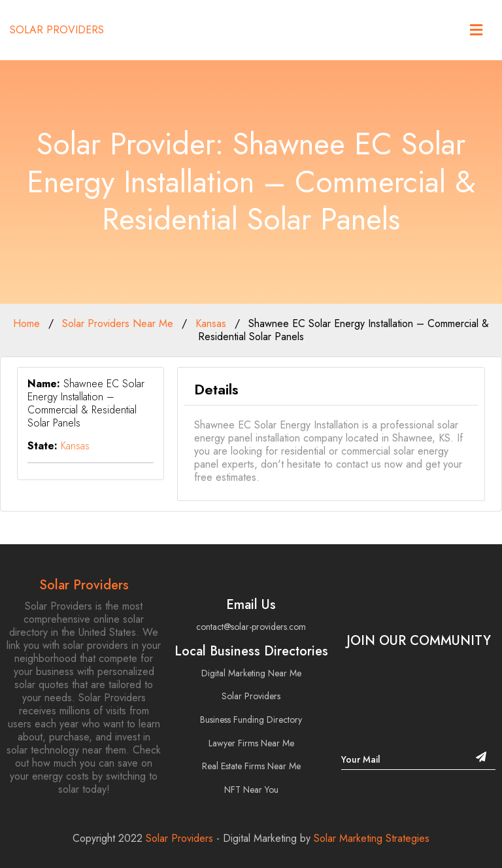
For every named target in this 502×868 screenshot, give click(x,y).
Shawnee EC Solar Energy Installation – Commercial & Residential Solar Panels (343, 330)
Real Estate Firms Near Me (251, 766)
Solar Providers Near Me (118, 323)
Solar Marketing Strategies (372, 838)
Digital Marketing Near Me (251, 673)
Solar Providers (57, 30)
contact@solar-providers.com (251, 627)
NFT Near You (251, 790)
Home (26, 323)
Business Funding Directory (251, 720)
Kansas (211, 323)
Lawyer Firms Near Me (251, 743)
